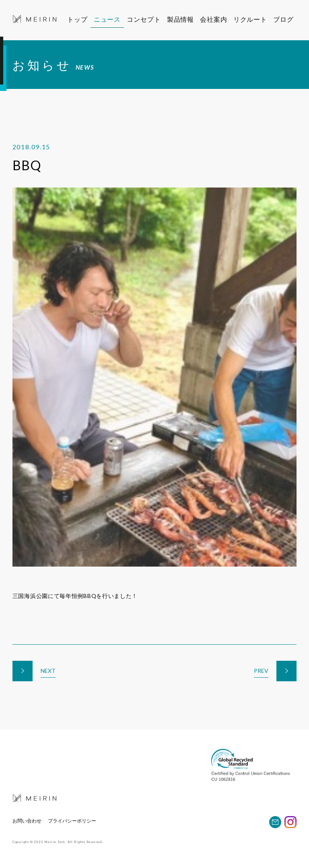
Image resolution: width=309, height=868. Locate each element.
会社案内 (217, 19)
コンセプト (145, 19)
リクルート (255, 19)
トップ (77, 19)
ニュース (107, 19)
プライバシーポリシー (72, 821)
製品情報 (182, 19)
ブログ (288, 19)
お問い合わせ (27, 821)
